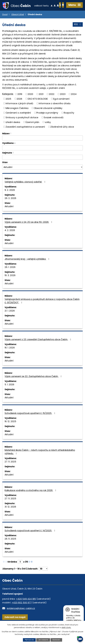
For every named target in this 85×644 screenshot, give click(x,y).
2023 (63, 102)
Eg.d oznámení (61, 107)
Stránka (12, 570)
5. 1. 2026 (9, 393)
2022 (52, 102)
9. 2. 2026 (10, 198)
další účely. (66, 627)
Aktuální (9, 215)
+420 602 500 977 (22, 611)
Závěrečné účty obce (62, 135)
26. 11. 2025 (10, 547)
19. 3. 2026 (10, 284)
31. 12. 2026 (10, 515)
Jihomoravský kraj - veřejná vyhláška (27, 267)
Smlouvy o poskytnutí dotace (22, 126)
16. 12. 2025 (10, 430)
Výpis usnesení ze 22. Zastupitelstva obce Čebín (34, 385)
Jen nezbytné (43, 640)
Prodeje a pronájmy (47, 121)
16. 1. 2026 (10, 356)
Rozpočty (69, 121)
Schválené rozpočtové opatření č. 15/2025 (30, 421)
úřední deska (13, 130)
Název (6, 142)
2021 (41, 102)
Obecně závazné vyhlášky (48, 116)
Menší (43, 17)
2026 (19, 107)
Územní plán (32, 130)
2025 (8, 107)
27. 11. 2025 (10, 470)
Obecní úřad (18, 23)
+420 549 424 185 (26, 607)
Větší (49, 17)
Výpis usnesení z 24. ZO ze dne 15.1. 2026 (29, 230)
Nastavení (57, 640)
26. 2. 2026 (10, 206)
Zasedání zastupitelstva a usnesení (25, 135)
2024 (74, 102)
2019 (20, 102)
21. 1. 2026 (10, 319)
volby (48, 130)
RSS (77, 33)
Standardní (46, 17)
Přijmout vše (28, 640)
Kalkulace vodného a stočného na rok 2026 (31, 499)
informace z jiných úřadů (19, 112)
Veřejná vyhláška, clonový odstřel (25, 190)
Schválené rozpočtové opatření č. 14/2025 (30, 539)
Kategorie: (8, 102)
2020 (30, 102)
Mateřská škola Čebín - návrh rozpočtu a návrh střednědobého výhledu (40, 460)
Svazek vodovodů (54, 126)
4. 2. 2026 (10, 239)
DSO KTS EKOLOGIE (38, 107)
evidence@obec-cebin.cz (21, 617)
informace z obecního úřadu (55, 112)
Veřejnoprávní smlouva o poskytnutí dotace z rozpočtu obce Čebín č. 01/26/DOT (42, 309)
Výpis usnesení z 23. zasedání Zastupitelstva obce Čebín (38, 348)
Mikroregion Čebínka (17, 116)
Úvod (5, 23)
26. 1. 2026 (10, 275)
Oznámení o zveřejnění (18, 121)
